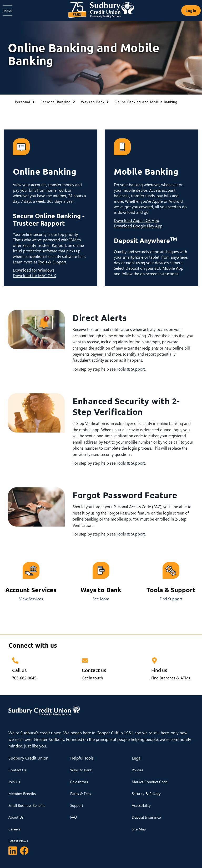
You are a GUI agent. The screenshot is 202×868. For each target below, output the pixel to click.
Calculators (79, 782)
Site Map (139, 829)
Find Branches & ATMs (171, 678)
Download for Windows (34, 270)
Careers (14, 829)
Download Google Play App (138, 226)
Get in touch (92, 678)
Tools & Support (52, 262)
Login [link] (191, 11)
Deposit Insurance (146, 817)
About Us (16, 817)
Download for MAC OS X (34, 276)
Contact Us (17, 770)
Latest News (18, 841)
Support (77, 805)
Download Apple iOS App (137, 220)
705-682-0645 (24, 678)
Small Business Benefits (27, 805)
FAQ (74, 817)
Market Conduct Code (150, 782)
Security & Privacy (146, 794)
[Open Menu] (8, 11)
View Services (31, 599)
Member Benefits (22, 794)
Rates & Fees (81, 794)
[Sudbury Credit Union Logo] (101, 10)
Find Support (171, 599)
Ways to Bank (81, 770)
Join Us (14, 782)
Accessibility (141, 805)
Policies (137, 770)
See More (101, 599)
